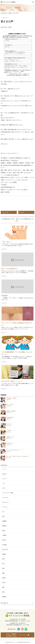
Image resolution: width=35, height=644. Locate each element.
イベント (4, 469)
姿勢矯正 (4, 526)
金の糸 (4, 582)
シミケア (4, 479)
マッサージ (5, 507)
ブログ (4, 488)
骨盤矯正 (4, 597)
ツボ (3, 483)
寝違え (4, 531)
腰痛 (3, 573)
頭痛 (3, 592)
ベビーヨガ (5, 498)
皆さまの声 (6, 212)
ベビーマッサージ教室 (8, 493)
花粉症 (4, 578)
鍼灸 (3, 587)
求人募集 (4, 545)
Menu (32, 1)
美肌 (3, 559)
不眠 (3, 516)
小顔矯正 (4, 535)
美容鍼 (4, 554)
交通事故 (4, 521)
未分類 (4, 540)
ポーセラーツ (5, 502)
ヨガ (3, 512)
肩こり (4, 564)
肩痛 (3, 568)
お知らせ (4, 474)
